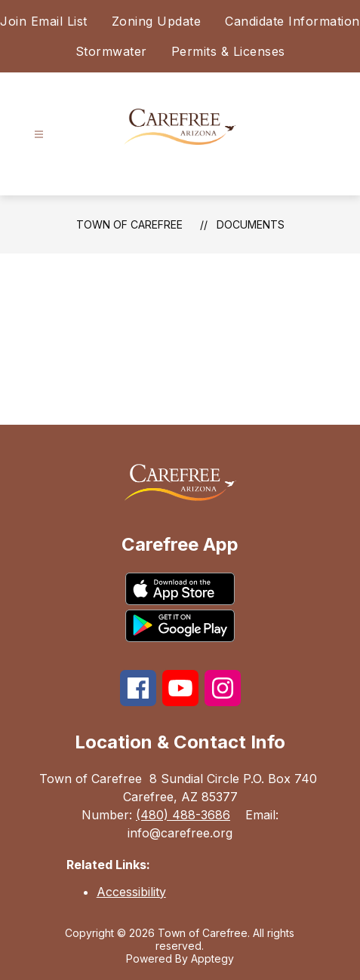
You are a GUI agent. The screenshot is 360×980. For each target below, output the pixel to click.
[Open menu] (39, 135)
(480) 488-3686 (183, 815)
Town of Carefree (129, 224)
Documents (251, 224)
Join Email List (44, 21)
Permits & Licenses (228, 51)
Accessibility (131, 892)
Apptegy (212, 958)
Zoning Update (157, 21)
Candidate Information (292, 21)
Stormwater (111, 51)
